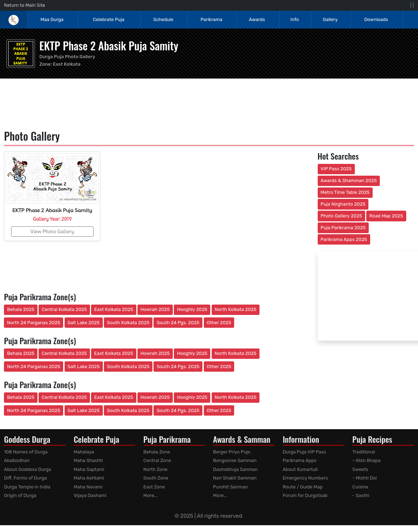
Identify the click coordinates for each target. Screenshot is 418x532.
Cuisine (360, 487)
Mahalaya (84, 452)
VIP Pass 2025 (336, 169)
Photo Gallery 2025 (341, 216)
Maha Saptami (89, 469)
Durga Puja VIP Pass (304, 452)
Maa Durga (52, 19)
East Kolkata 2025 (114, 309)
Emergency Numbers (305, 478)
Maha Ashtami (89, 478)
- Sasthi (361, 495)
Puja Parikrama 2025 (343, 228)
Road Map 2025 (386, 216)
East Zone (154, 487)
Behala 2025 (21, 309)
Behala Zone (157, 452)
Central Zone (157, 460)
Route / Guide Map (303, 487)
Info (295, 19)
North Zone (156, 469)
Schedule (163, 19)
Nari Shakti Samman (235, 478)
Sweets (360, 469)
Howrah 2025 (155, 309)
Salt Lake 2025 (84, 323)
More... (151, 495)
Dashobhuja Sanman (235, 469)
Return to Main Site (24, 5)
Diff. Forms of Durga (25, 478)
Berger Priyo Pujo (232, 452)
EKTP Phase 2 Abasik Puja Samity (109, 46)
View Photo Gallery (52, 231)
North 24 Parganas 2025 (34, 323)
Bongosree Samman (235, 460)
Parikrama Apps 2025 (344, 239)
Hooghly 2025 (192, 309)
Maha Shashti (88, 460)
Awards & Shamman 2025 (349, 180)
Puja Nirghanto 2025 (343, 204)
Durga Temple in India (27, 487)
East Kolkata (67, 64)
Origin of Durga (20, 495)
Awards (257, 19)
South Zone (156, 478)
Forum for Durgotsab (305, 495)
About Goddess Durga (27, 469)
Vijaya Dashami (90, 495)
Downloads (376, 19)
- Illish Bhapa (366, 460)
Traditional (364, 452)
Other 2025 (219, 323)
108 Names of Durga (26, 452)
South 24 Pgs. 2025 (178, 323)
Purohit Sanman (231, 487)
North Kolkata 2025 (235, 309)
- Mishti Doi (364, 478)
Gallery (330, 19)
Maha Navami (88, 487)
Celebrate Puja (109, 19)
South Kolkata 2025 (128, 323)
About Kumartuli (300, 469)
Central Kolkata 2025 (64, 309)
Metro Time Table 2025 (345, 192)
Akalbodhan (17, 460)
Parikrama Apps (300, 460)
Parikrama (211, 19)
